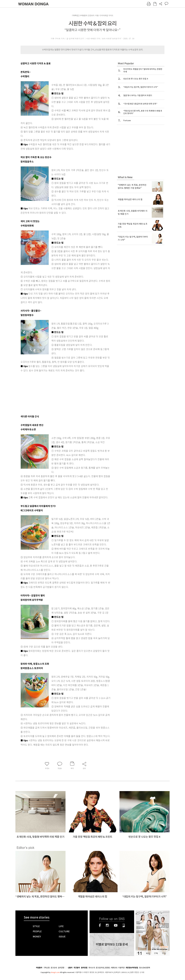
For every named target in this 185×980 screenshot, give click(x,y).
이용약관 (121, 968)
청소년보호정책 (145, 968)
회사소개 (92, 968)
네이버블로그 (124, 925)
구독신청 (47, 968)
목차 (148, 953)
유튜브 (116, 925)
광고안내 (54, 968)
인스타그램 (107, 925)
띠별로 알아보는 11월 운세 (112, 944)
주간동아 (77, 968)
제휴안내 (114, 968)
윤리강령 (61, 968)
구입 (164, 953)
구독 (156, 953)
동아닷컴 (84, 968)
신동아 (70, 968)
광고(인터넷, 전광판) (103, 968)
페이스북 (100, 925)
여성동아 (39, 968)
